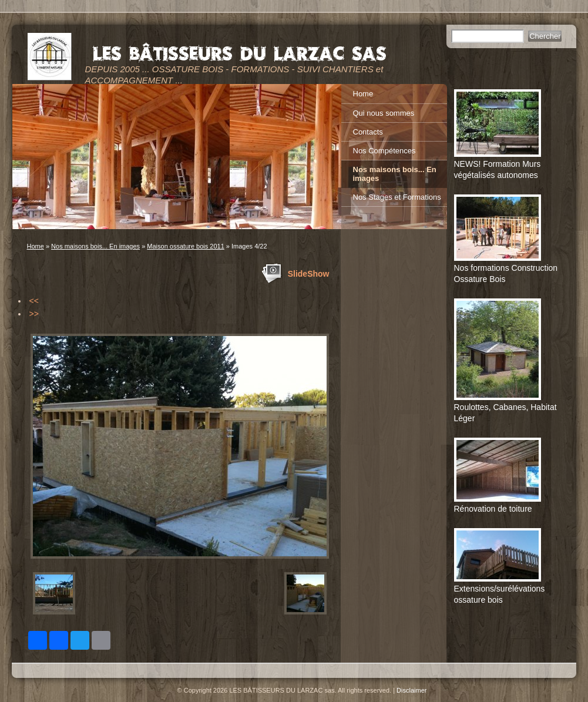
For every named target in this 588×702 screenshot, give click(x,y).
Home (36, 246)
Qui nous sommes (384, 113)
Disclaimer (411, 690)
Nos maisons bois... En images (95, 246)
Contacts (368, 132)
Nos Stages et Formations (397, 197)
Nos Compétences (384, 151)
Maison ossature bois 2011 (185, 246)
